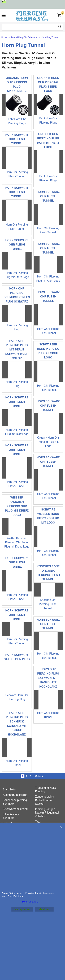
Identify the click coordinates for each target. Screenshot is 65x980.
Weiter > (39, 776)
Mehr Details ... (30, 902)
